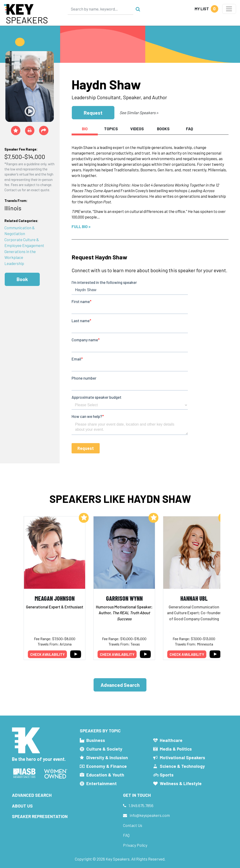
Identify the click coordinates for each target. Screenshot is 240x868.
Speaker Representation (40, 816)
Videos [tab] (137, 129)
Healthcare (171, 740)
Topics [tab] (111, 129)
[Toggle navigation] (229, 9)
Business (96, 740)
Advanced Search (120, 685)
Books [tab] (163, 129)
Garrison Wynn (124, 598)
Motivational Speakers (182, 757)
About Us (22, 806)
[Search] (101, 9)
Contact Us (133, 825)
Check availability (47, 654)
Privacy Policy (135, 845)
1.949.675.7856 (141, 805)
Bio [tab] (85, 129)
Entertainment (102, 783)
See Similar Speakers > (139, 113)
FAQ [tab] (189, 129)
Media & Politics (176, 749)
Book (22, 279)
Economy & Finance (107, 766)
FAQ (126, 835)
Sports (167, 775)
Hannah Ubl (194, 598)
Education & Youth (105, 775)
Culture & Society (104, 749)
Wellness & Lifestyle (181, 783)
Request (93, 113)
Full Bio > (81, 226)
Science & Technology (182, 766)
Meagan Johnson (55, 598)
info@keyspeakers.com (150, 815)
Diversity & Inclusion (107, 757)
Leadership (14, 263)
